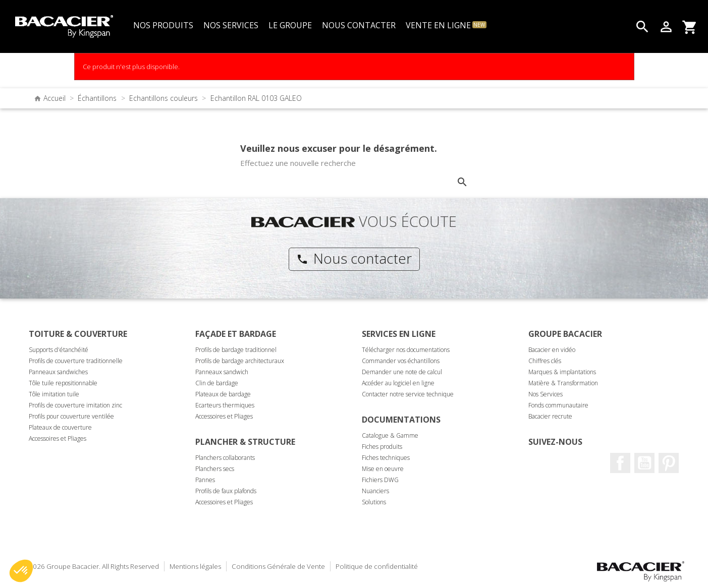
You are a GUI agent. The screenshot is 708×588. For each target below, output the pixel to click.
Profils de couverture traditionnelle (76, 361)
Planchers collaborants (225, 458)
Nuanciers (375, 491)
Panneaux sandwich (222, 372)
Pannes (205, 480)
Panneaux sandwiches (58, 372)
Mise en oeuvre (383, 469)
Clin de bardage (217, 383)
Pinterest (669, 463)
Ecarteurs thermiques (225, 405)
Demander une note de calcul (402, 372)
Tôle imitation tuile (54, 394)
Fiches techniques (386, 458)
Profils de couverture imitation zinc (75, 405)
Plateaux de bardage (223, 394)
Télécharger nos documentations (406, 350)
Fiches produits (382, 447)
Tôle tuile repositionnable (63, 383)
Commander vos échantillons (401, 361)
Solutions (374, 502)
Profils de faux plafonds (226, 491)
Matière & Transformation (563, 383)
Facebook (620, 463)
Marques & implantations (562, 372)
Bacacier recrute (550, 416)
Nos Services (546, 394)
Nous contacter (354, 258)
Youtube (644, 463)
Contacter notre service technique (408, 394)
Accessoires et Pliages (58, 438)
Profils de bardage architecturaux (240, 361)
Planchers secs (215, 469)
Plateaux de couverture (60, 427)
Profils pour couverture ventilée (71, 416)
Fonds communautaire (558, 405)
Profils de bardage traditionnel (236, 350)
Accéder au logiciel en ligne (398, 383)
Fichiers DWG (380, 480)
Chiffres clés (545, 361)
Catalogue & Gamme (390, 435)
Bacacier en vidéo (552, 350)
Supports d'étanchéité (59, 350)
